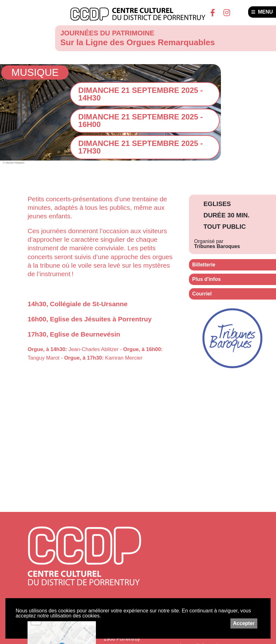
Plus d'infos (206, 279)
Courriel (202, 294)
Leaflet (89, 623)
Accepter (244, 623)
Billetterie (204, 265)
